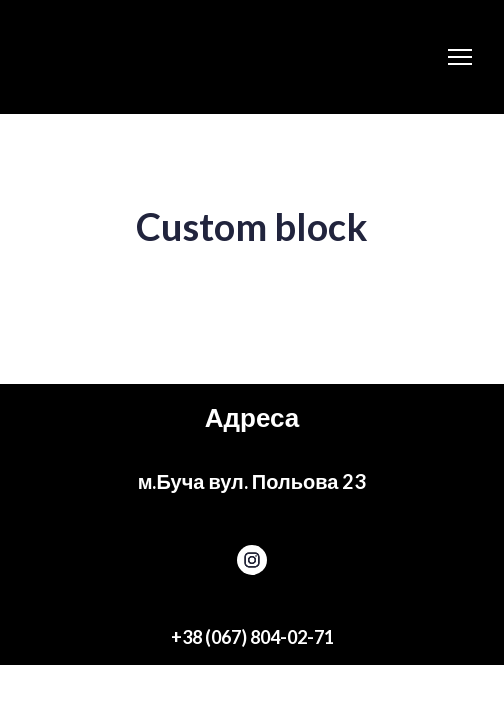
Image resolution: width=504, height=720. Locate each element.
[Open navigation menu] (460, 57)
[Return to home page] (148, 57)
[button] (252, 560)
